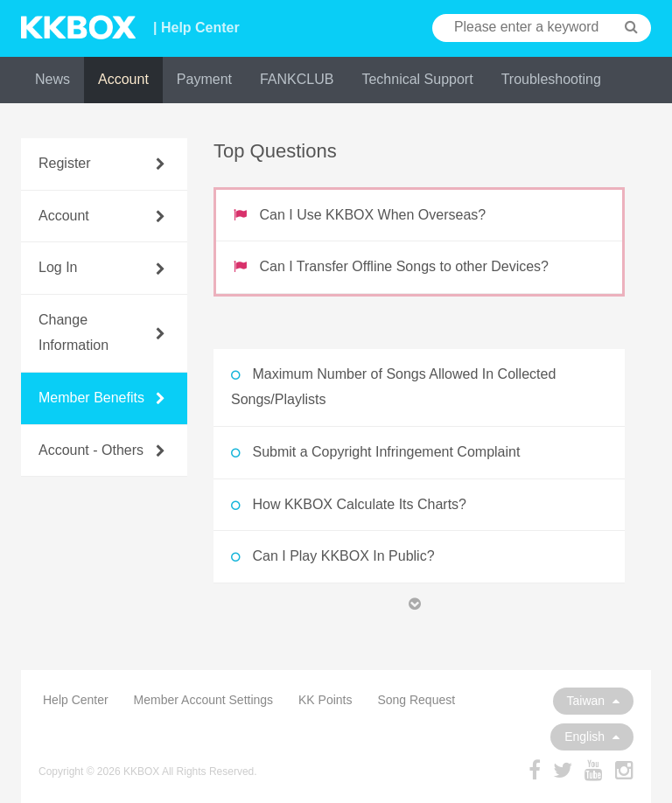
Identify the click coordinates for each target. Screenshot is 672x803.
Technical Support (417, 79)
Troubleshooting (551, 79)
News (52, 79)
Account (123, 79)
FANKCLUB (297, 79)
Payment (204, 79)
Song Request (416, 700)
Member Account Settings (204, 700)
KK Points (325, 700)
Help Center (76, 700)
